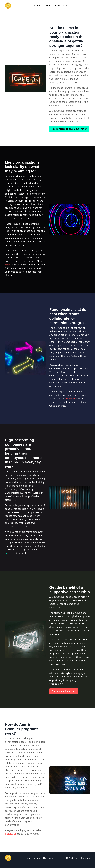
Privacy (36, 862)
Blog (65, 6)
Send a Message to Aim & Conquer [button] (69, 129)
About (47, 6)
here (7, 266)
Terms (27, 862)
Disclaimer (48, 862)
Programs (37, 6)
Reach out (71, 400)
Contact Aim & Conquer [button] (64, 694)
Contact (57, 6)
